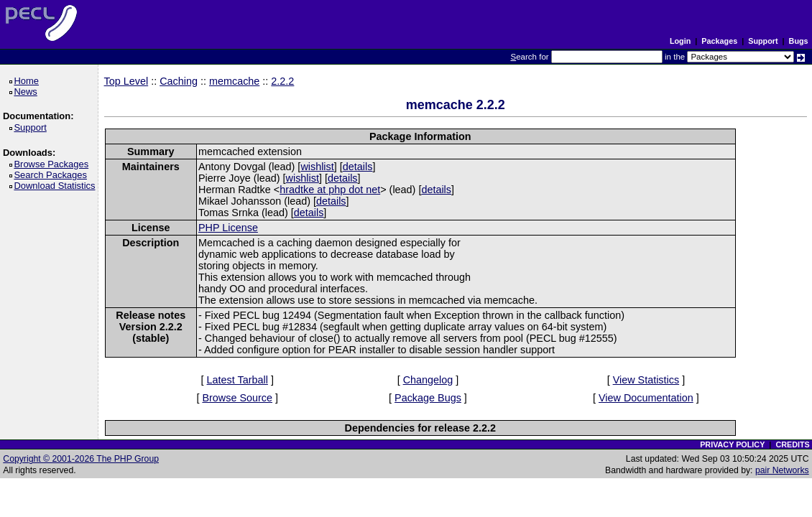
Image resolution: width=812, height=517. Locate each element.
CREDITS (792, 444)
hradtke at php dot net (330, 190)
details (358, 167)
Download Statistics (57, 186)
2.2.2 (282, 81)
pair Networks (782, 470)
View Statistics (646, 380)
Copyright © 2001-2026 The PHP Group (81, 459)
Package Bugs (428, 398)
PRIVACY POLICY (732, 444)
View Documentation (646, 398)
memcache (234, 81)
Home (28, 81)
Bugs (799, 41)
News (28, 92)
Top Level (126, 81)
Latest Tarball (237, 380)
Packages (719, 41)
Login (680, 41)
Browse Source (237, 398)
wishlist (317, 167)
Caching (179, 81)
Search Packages (52, 175)
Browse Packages (54, 164)
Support (763, 41)
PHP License (228, 228)
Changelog (428, 380)
